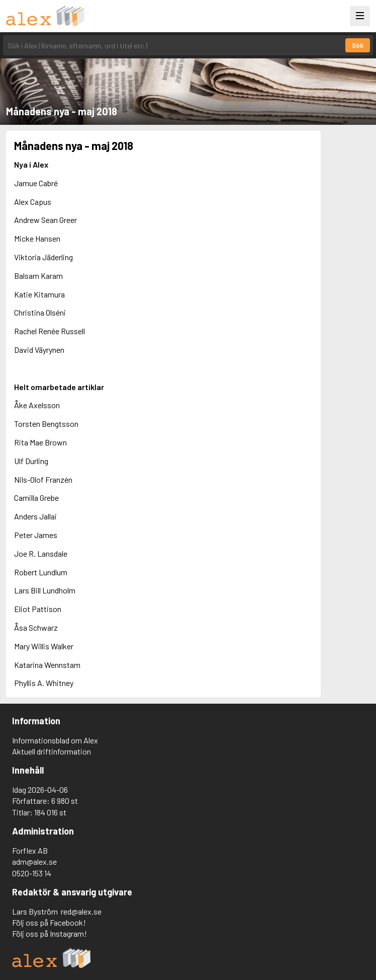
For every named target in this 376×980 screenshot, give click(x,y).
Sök (358, 45)
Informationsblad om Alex (55, 740)
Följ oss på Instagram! (50, 933)
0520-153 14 (32, 873)
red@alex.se (81, 911)
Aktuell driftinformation (52, 751)
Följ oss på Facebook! (49, 922)
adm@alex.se (34, 861)
